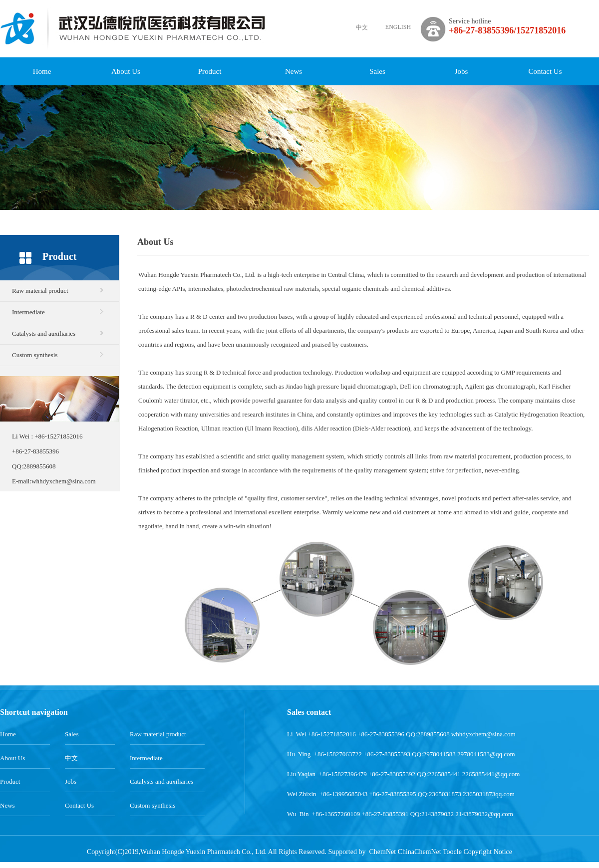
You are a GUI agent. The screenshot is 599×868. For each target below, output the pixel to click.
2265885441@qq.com (491, 774)
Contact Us (545, 71)
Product (210, 71)
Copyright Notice (488, 852)
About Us (126, 71)
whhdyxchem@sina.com (64, 481)
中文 (362, 27)
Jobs (461, 71)
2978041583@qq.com (486, 754)
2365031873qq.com (489, 794)
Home (42, 71)
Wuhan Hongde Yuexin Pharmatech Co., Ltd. (197, 275)
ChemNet (382, 852)
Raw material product (40, 291)
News (294, 71)
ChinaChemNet (420, 852)
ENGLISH (398, 27)
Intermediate (28, 312)
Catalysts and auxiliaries (44, 333)
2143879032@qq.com (484, 814)
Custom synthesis (35, 355)
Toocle (452, 852)
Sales (377, 71)
